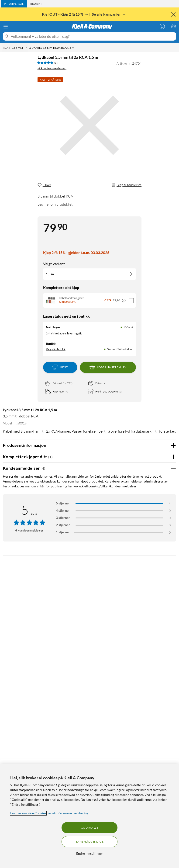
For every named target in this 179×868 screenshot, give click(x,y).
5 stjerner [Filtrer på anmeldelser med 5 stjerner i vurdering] (63, 503)
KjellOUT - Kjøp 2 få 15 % (63, 14)
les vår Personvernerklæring (68, 813)
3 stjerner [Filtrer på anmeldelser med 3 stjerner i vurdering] (63, 518)
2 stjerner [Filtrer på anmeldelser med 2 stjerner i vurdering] (63, 525)
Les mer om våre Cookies (28, 813)
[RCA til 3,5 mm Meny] (26, 48)
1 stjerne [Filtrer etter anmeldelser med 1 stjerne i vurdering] (62, 532)
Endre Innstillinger (90, 853)
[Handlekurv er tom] (173, 26)
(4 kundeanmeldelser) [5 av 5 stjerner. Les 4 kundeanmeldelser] (52, 68)
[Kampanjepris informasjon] (124, 301)
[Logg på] (162, 26)
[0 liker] (44, 185)
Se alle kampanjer (107, 14)
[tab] (14, 4)
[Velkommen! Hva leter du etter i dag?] (93, 36)
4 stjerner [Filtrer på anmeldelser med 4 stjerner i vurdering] (63, 510)
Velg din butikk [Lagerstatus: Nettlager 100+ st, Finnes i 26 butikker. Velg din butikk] (56, 349)
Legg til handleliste (126, 185)
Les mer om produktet (55, 204)
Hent (60, 367)
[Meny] (6, 27)
